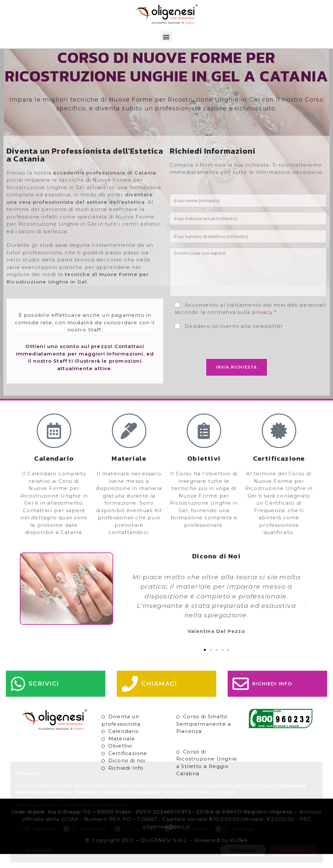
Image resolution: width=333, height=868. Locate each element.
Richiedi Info (126, 782)
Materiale (122, 753)
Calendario (124, 745)
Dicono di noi (127, 775)
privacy (262, 326)
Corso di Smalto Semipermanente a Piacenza (204, 738)
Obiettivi (120, 760)
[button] (166, 37)
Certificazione (128, 767)
